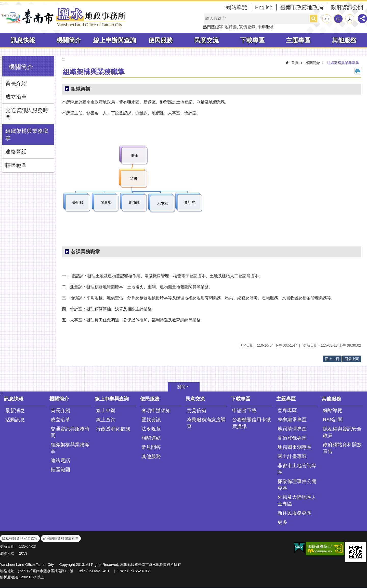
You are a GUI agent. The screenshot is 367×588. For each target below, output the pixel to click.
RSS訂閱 (333, 420)
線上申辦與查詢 (115, 40)
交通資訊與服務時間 (27, 114)
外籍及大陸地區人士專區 (297, 500)
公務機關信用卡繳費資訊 (252, 423)
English (264, 7)
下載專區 (252, 40)
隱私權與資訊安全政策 (342, 432)
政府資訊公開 (347, 7)
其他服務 (344, 40)
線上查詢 (106, 420)
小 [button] (327, 19)
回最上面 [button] (352, 359)
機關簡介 (69, 40)
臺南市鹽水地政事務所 (64, 17)
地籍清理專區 (292, 429)
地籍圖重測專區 (294, 447)
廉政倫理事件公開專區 (297, 485)
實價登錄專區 (292, 438)
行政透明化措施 (113, 429)
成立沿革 (16, 97)
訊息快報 (23, 40)
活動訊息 (15, 420)
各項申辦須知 (156, 410)
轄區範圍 (16, 165)
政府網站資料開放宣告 (342, 448)
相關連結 (151, 438)
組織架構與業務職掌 (27, 134)
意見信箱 (196, 410)
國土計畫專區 (292, 456)
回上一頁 (332, 359)
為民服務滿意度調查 (206, 423)
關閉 (181, 387)
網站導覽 (237, 7)
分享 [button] (362, 19)
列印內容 (358, 71)
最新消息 (15, 410)
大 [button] (350, 19)
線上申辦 (106, 410)
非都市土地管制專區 (297, 469)
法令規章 (151, 429)
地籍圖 (231, 27)
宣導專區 (287, 410)
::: (2, 3)
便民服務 (161, 40)
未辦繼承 (266, 27)
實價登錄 (247, 27)
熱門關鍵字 (213, 27)
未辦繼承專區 (292, 420)
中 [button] (338, 19)
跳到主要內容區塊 (3, 3)
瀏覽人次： (9, 553)
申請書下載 (244, 410)
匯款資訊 (151, 420)
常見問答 (151, 447)
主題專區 (298, 40)
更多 (282, 522)
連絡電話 (16, 152)
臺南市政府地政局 (302, 7)
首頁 (295, 63)
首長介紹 (16, 83)
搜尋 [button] (313, 19)
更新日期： (9, 546)
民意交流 (206, 40)
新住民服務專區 (294, 513)
